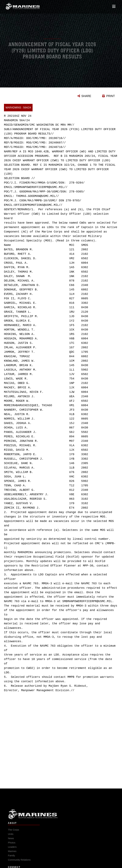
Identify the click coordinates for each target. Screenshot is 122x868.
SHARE (86, 96)
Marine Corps (61, 816)
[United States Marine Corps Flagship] (23, 6)
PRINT (111, 96)
